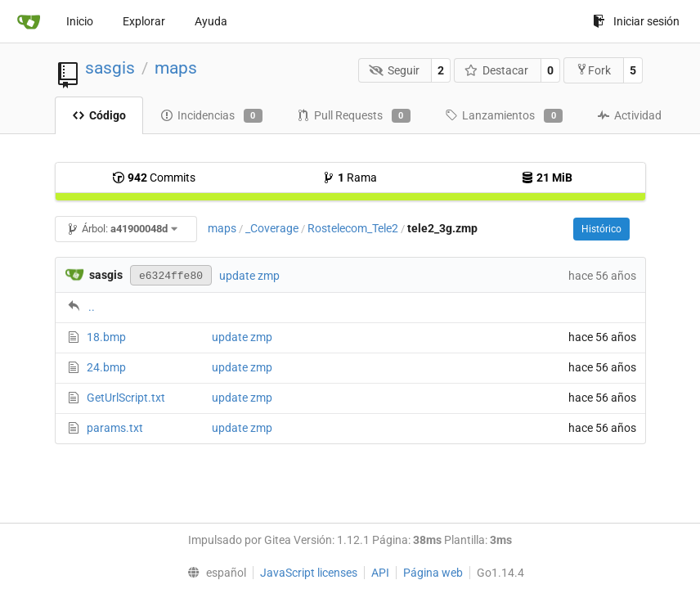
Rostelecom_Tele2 (353, 228)
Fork (593, 70)
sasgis (110, 68)
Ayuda (211, 21)
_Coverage (272, 228)
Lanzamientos (504, 116)
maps (176, 68)
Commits (154, 178)
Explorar (144, 21)
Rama (350, 178)
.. (92, 307)
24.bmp (106, 367)
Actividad (629, 115)
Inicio (80, 21)
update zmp (249, 276)
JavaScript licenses (309, 573)
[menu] (213, 573)
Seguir (394, 70)
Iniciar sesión (636, 21)
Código (99, 115)
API (380, 573)
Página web (433, 573)
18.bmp (106, 337)
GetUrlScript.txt (126, 398)
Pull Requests (354, 116)
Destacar (497, 70)
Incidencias (211, 116)
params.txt (115, 428)
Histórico (601, 229)
